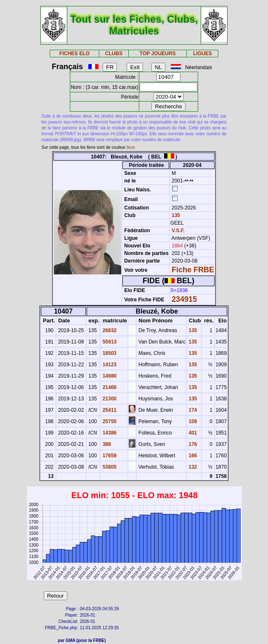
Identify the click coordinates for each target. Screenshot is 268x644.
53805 (109, 467)
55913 (109, 342)
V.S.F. (178, 231)
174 (192, 410)
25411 (109, 410)
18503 (109, 353)
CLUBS (114, 54)
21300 (109, 399)
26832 (109, 330)
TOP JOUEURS (158, 54)
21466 (109, 387)
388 (106, 444)
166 (192, 456)
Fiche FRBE (193, 270)
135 (175, 215)
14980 (109, 376)
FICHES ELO (74, 54)
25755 (109, 421)
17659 (109, 456)
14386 (109, 433)
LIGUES (203, 54)
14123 (109, 365)
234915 (184, 299)
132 (192, 467)
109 (192, 421)
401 (192, 433)
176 (192, 444)
